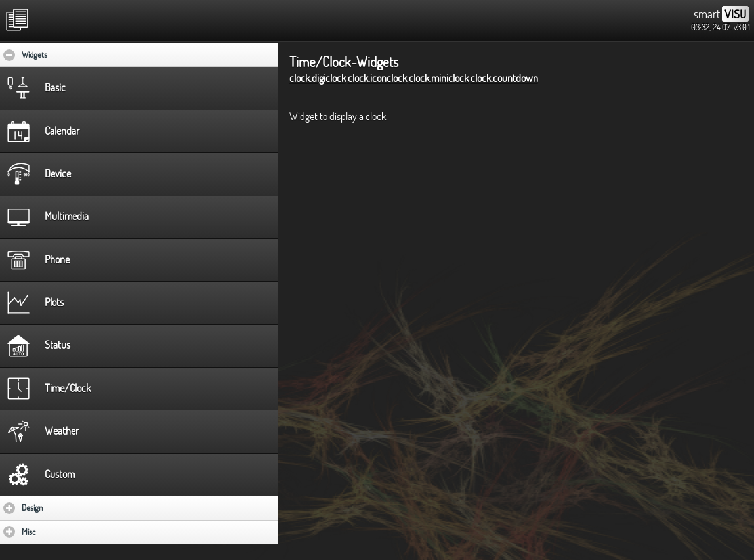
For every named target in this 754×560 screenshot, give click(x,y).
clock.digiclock (318, 78)
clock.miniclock (439, 78)
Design (71, 507)
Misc (67, 532)
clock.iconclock (377, 78)
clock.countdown (504, 78)
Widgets (74, 54)
